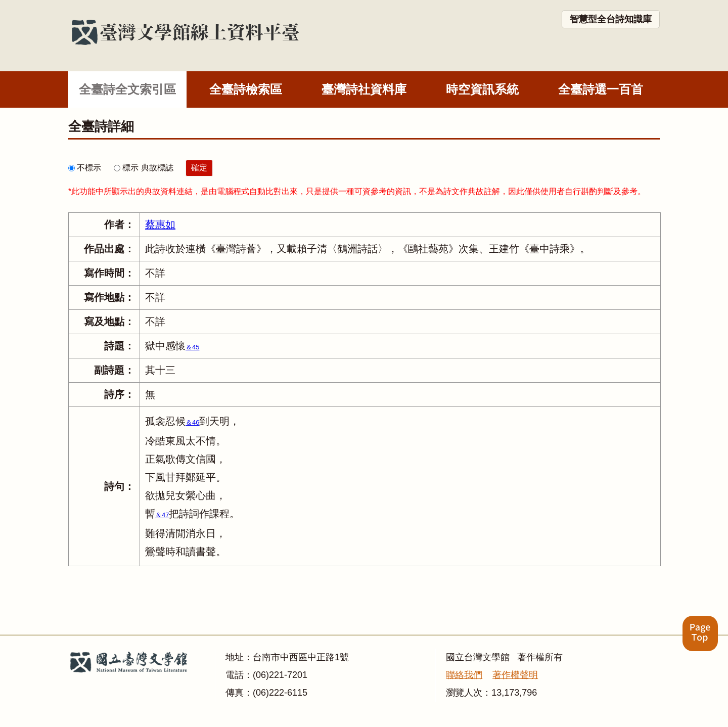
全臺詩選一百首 (601, 89)
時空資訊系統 (482, 89)
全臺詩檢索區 (246, 89)
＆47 (162, 515)
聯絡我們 (464, 675)
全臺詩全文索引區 (127, 89)
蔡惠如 (160, 224)
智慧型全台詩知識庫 (611, 19)
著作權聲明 (515, 675)
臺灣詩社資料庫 (364, 89)
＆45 (192, 347)
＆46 (192, 422)
